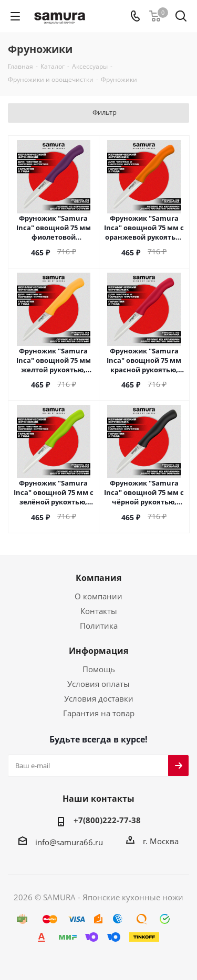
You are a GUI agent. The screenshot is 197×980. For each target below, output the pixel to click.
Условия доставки (99, 698)
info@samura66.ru (69, 842)
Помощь (99, 669)
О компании (98, 596)
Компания (98, 578)
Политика (99, 626)
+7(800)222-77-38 (107, 820)
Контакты (99, 611)
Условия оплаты (98, 684)
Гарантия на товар (99, 713)
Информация (98, 651)
